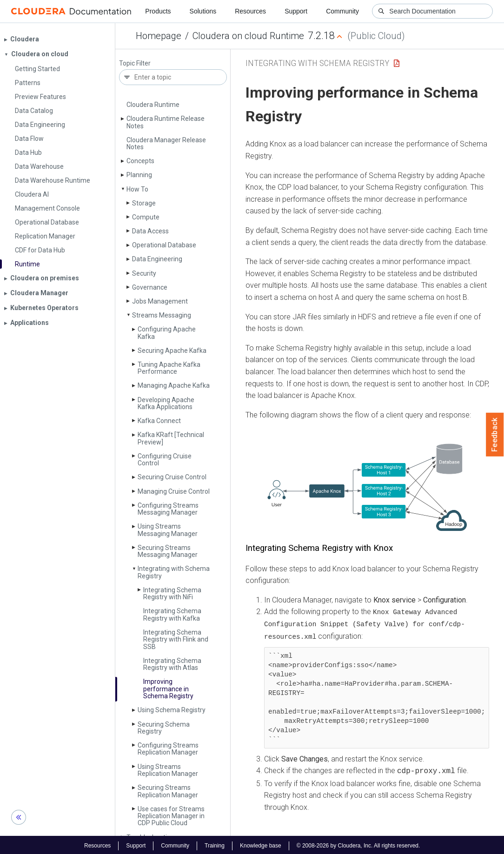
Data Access (150, 231)
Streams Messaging (162, 315)
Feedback (495, 435)
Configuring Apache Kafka (167, 333)
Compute (146, 217)
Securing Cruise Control (172, 477)
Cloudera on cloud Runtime (248, 36)
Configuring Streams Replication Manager (168, 749)
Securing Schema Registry (164, 728)
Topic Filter (135, 63)
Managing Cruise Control (174, 491)
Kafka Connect (159, 421)
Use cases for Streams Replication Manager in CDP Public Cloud (171, 816)
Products (158, 11)
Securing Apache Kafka (172, 351)
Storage (144, 203)
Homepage (159, 36)
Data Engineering (157, 259)
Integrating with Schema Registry (174, 572)
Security (144, 273)
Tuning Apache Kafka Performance (169, 368)
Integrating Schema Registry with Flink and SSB (176, 639)
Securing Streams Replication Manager (168, 791)
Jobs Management (160, 301)
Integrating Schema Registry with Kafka (172, 614)
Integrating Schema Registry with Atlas (172, 664)
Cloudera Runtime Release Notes (166, 122)
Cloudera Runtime (153, 105)
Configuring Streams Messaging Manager (168, 509)
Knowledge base (261, 844)
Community (342, 11)
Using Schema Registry (172, 710)
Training (215, 844)
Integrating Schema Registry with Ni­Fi (172, 593)
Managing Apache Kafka (174, 385)
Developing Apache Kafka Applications (166, 403)
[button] (367, 487)
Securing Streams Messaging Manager (168, 551)
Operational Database (164, 245)
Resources (250, 11)
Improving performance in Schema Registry (168, 689)
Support (296, 11)
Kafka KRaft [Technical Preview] (171, 438)
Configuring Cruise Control (165, 460)
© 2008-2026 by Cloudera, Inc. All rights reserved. (358, 844)
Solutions (203, 11)
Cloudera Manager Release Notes (166, 143)
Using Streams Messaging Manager (168, 530)
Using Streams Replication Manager (168, 770)
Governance (150, 287)
